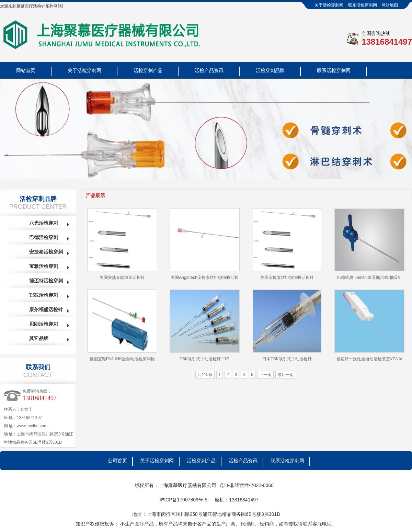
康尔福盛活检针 (46, 310)
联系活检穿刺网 (363, 5)
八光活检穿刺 (44, 223)
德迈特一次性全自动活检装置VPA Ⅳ (370, 359)
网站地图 (390, 5)
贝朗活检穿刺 (44, 324)
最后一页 (286, 375)
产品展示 (95, 195)
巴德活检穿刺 (44, 237)
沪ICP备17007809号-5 (183, 500)
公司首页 (117, 461)
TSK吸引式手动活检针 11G (204, 359)
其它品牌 (39, 338)
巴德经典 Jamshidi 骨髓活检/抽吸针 (369, 278)
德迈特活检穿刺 (46, 281)
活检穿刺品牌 (270, 70)
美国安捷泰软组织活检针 (122, 278)
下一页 (265, 375)
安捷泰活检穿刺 (46, 252)
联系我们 (38, 367)
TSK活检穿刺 (44, 295)
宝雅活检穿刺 (44, 266)
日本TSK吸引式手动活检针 (287, 359)
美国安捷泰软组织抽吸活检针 (287, 278)
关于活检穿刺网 (329, 5)
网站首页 (26, 70)
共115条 (205, 375)
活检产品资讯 (209, 70)
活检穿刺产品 (148, 70)
